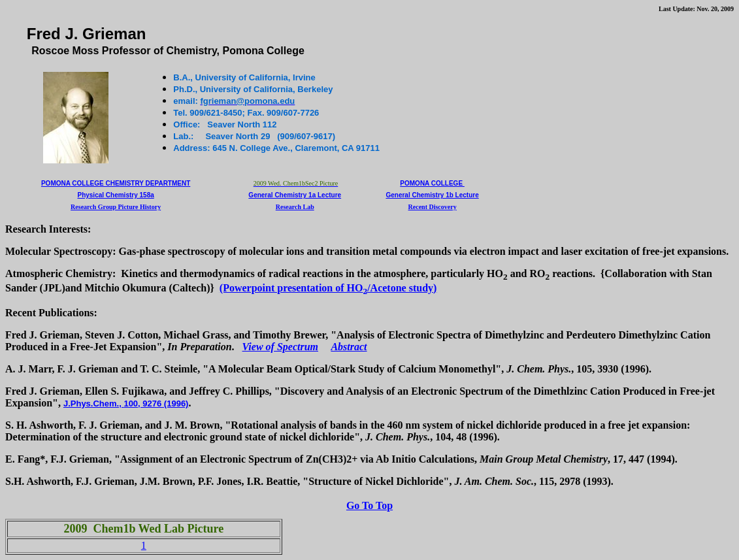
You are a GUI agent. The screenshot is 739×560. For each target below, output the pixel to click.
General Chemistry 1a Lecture (295, 195)
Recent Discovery (433, 207)
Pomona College (432, 183)
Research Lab (295, 207)
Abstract (349, 347)
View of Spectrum (280, 347)
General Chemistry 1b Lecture (432, 195)
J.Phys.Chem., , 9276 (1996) (126, 404)
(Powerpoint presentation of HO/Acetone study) (328, 288)
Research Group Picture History (116, 207)
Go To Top (369, 505)
